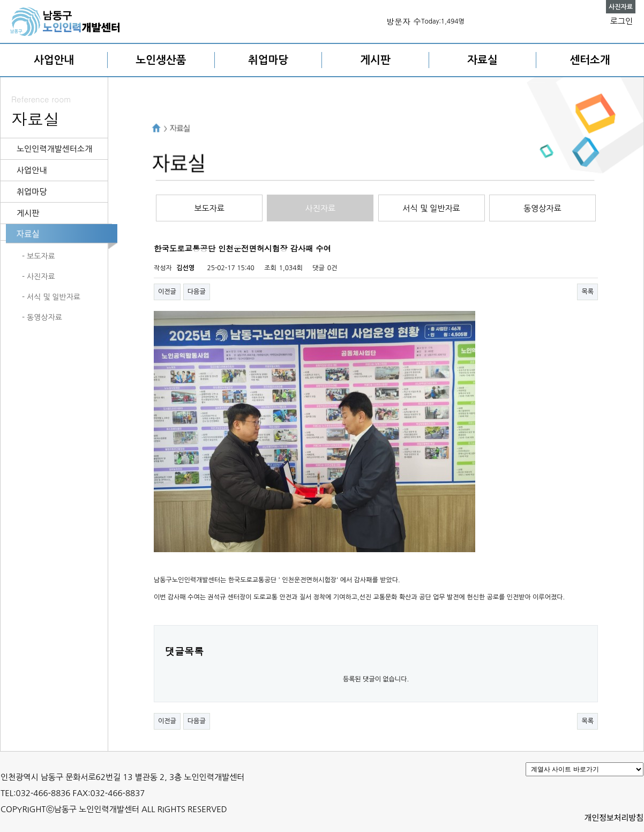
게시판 (375, 60)
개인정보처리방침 (614, 817)
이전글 (167, 292)
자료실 (482, 60)
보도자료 (209, 208)
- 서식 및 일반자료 (51, 297)
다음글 (197, 292)
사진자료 (320, 208)
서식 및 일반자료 (432, 208)
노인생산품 (161, 60)
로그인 (621, 21)
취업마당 (268, 60)
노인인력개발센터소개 (54, 149)
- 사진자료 (39, 277)
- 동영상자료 (42, 317)
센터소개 (590, 60)
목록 (587, 292)
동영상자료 (542, 208)
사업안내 (54, 60)
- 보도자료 (39, 256)
